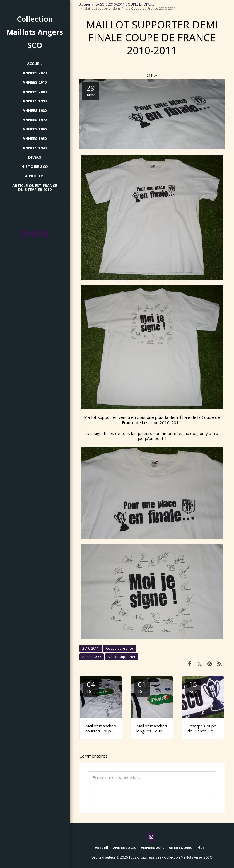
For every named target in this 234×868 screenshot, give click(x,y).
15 (193, 687)
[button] (25, 234)
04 (91, 687)
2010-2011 (91, 648)
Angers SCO (92, 657)
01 (142, 687)
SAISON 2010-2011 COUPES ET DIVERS (125, 4)
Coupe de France (120, 648)
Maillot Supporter (122, 657)
